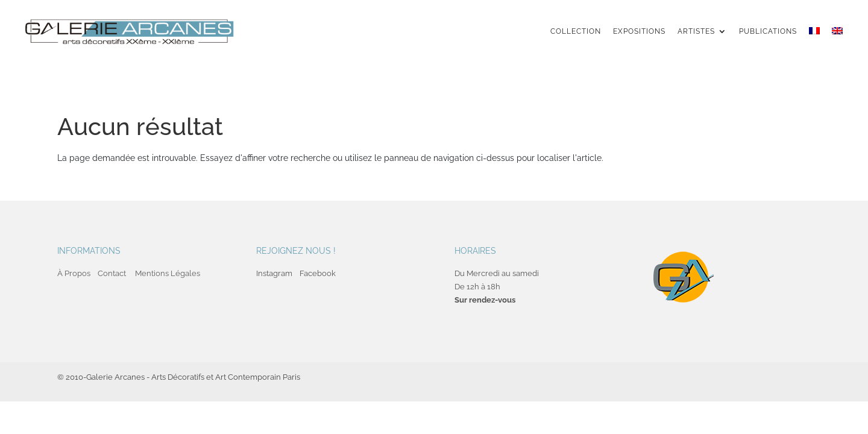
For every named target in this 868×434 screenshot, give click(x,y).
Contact (112, 273)
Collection (576, 31)
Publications (768, 31)
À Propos (74, 273)
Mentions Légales (168, 273)
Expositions (639, 31)
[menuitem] (814, 42)
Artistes (696, 31)
